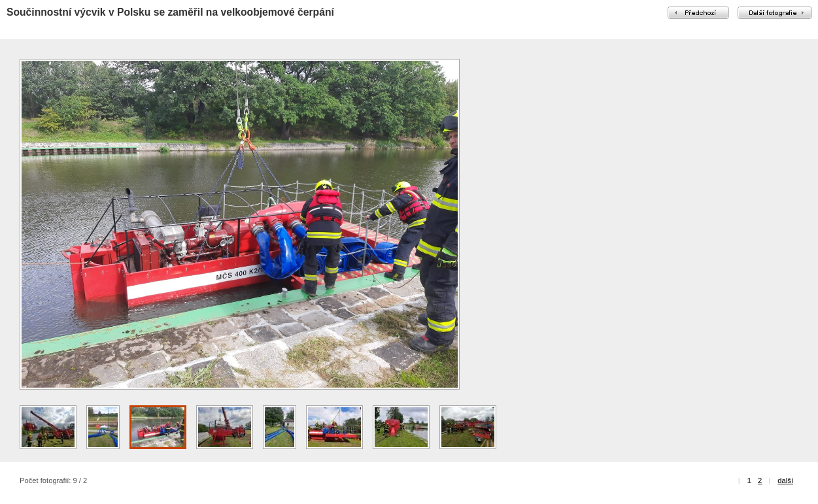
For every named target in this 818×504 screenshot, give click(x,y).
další (785, 480)
